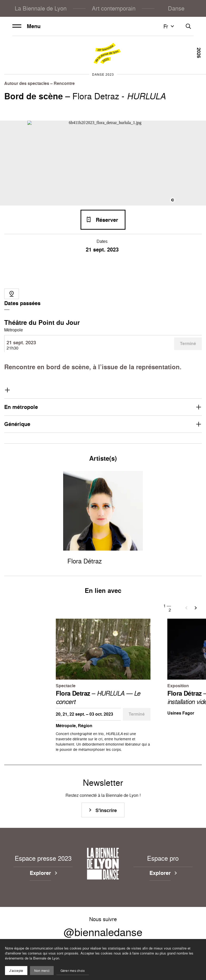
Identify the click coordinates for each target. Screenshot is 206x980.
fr (169, 26)
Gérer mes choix (73, 971)
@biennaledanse (103, 932)
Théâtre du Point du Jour (42, 322)
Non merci (42, 971)
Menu (26, 26)
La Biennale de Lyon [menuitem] (41, 8)
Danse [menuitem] (176, 8)
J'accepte (16, 971)
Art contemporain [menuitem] (114, 8)
